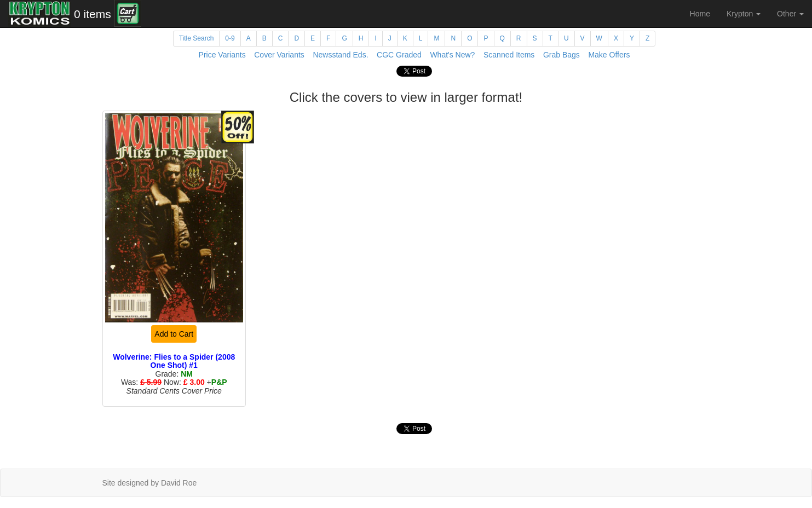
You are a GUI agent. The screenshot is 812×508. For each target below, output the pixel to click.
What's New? (452, 55)
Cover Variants (279, 55)
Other (790, 14)
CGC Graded (399, 55)
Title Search (197, 38)
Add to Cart (174, 334)
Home (700, 14)
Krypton (744, 14)
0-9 (230, 38)
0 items (93, 14)
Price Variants (222, 55)
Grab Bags (562, 55)
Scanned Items (509, 55)
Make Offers (609, 55)
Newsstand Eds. (340, 55)
